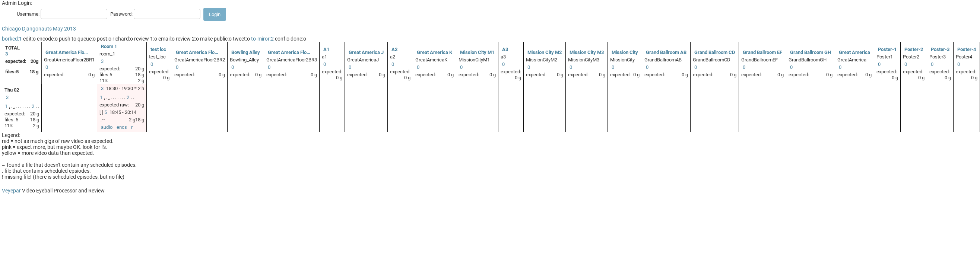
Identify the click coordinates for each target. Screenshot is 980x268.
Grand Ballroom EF (762, 52)
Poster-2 (914, 49)
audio (107, 127)
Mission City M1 (477, 52)
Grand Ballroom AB (666, 52)
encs (122, 127)
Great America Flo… (67, 52)
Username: (28, 14)
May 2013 (64, 29)
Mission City (625, 52)
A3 (505, 49)
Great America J (366, 52)
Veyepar (11, 191)
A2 (394, 49)
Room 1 (109, 46)
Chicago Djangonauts (27, 29)
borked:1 (12, 39)
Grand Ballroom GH (811, 52)
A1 (326, 49)
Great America (854, 52)
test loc (158, 49)
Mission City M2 (545, 52)
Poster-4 (967, 49)
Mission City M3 (587, 52)
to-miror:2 (262, 39)
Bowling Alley (246, 52)
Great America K (435, 52)
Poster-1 (887, 49)
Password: (121, 14)
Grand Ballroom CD (715, 52)
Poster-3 (940, 49)
